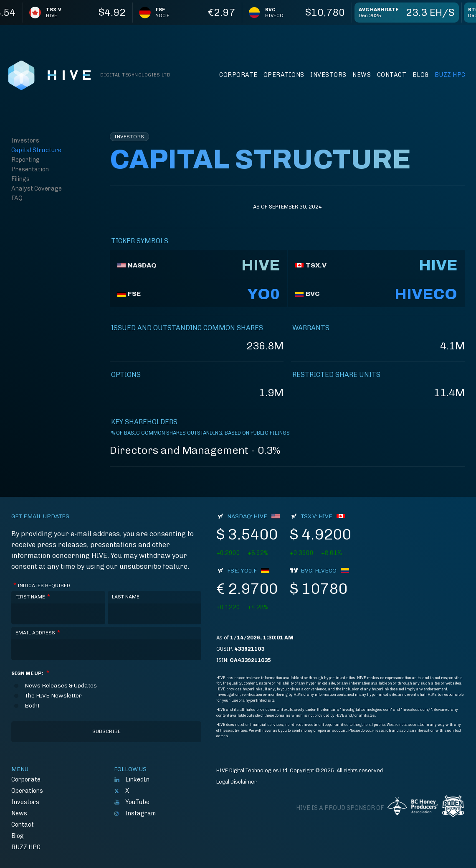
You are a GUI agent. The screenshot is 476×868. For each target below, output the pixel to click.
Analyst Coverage (37, 188)
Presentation (30, 169)
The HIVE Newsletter (53, 696)
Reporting (25, 160)
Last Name (126, 597)
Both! (32, 706)
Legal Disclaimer (237, 782)
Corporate (238, 75)
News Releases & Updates (61, 686)
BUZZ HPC (450, 75)
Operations (284, 75)
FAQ (17, 198)
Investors (328, 75)
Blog (421, 75)
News (362, 75)
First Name (33, 597)
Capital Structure (36, 150)
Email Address (38, 633)
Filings (20, 179)
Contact (392, 75)
